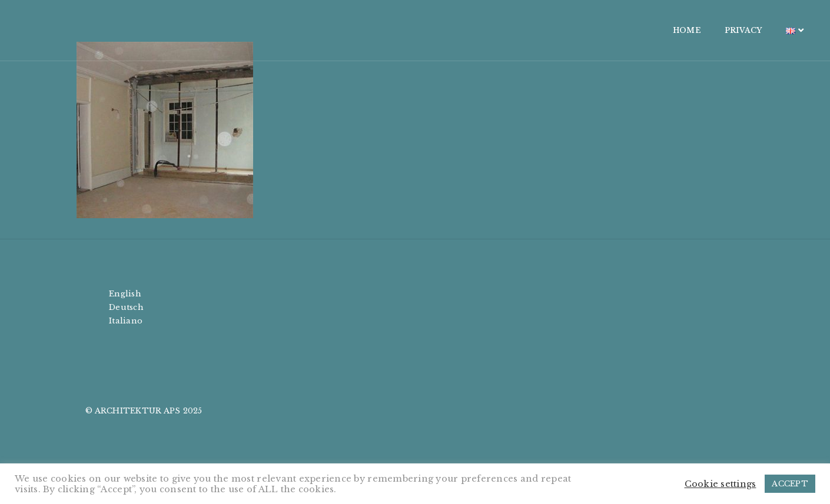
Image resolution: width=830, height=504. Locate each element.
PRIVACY (673, 30)
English (125, 294)
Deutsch (126, 307)
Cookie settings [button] (721, 484)
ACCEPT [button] (790, 484)
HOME (616, 30)
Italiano (126, 321)
